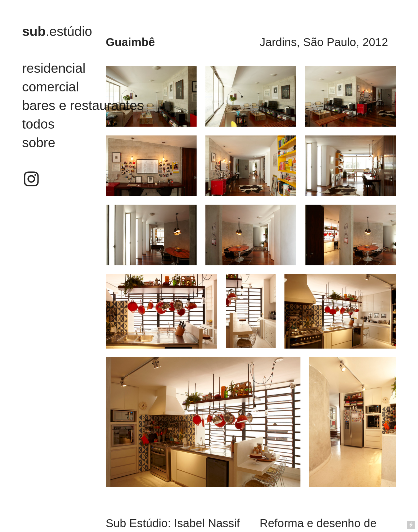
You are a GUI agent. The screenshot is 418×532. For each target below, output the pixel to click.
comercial (51, 87)
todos (38, 124)
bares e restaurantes (83, 105)
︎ (31, 180)
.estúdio (57, 31)
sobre (39, 143)
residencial (54, 68)
